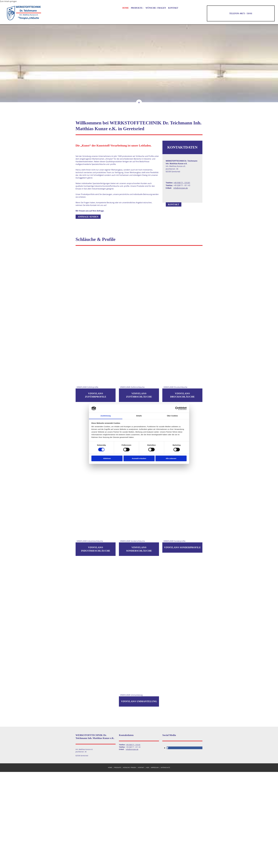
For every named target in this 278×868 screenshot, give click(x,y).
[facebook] (168, 748)
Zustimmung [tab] (106, 416)
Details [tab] (139, 416)
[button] (139, 103)
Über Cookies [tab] (172, 416)
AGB (148, 768)
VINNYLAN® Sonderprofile (182, 547)
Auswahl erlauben (139, 458)
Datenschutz (165, 768)
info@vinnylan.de (181, 188)
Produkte (137, 8)
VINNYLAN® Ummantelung (139, 701)
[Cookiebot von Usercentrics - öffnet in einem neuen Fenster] (177, 408)
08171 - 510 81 (246, 13)
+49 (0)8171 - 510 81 (182, 183)
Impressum (155, 768)
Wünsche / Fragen (156, 8)
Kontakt (173, 8)
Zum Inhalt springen (8, 1)
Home (126, 8)
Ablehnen (107, 458)
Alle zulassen (171, 458)
